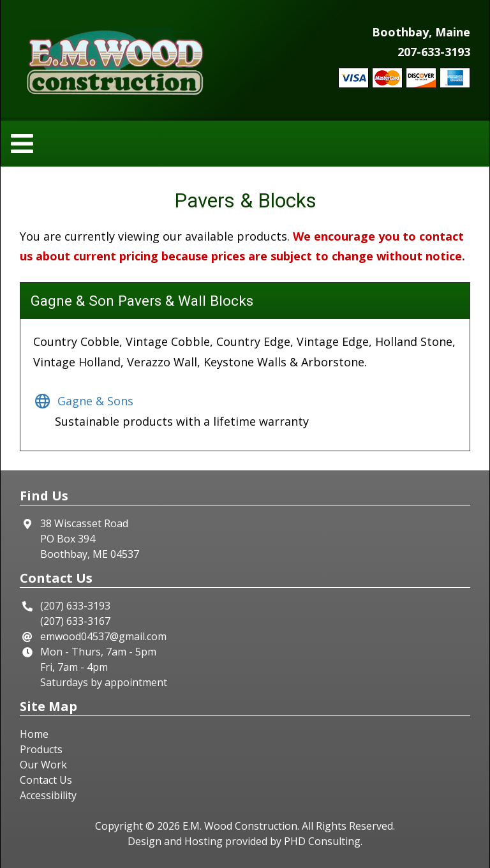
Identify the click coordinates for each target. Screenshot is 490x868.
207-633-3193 (434, 52)
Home (34, 734)
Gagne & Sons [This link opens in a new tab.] (83, 401)
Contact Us (46, 780)
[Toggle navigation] (26, 144)
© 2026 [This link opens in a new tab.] (163, 826)
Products (41, 749)
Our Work (43, 765)
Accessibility (48, 795)
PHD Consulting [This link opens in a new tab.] (322, 841)
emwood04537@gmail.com (103, 636)
